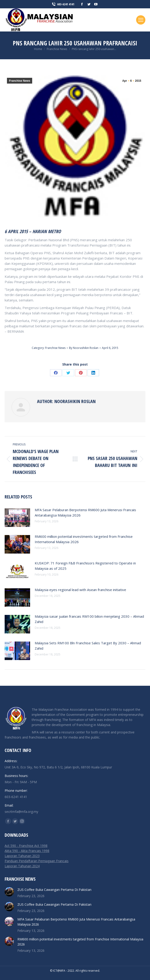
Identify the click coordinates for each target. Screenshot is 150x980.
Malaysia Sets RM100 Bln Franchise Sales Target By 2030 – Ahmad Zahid (88, 646)
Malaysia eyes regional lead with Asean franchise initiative (80, 590)
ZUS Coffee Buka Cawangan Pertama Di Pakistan (54, 890)
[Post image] (17, 518)
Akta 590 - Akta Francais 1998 (27, 851)
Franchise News (20, 81)
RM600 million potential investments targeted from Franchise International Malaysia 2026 (84, 539)
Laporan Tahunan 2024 (22, 866)
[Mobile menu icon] (141, 20)
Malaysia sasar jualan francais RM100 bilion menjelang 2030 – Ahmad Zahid (89, 619)
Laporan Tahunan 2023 (22, 856)
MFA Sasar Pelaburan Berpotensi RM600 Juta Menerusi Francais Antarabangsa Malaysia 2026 (85, 512)
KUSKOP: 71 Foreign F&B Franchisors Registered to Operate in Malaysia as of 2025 (85, 566)
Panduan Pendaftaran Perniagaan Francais (37, 861)
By (84, 348)
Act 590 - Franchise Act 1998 (26, 846)
